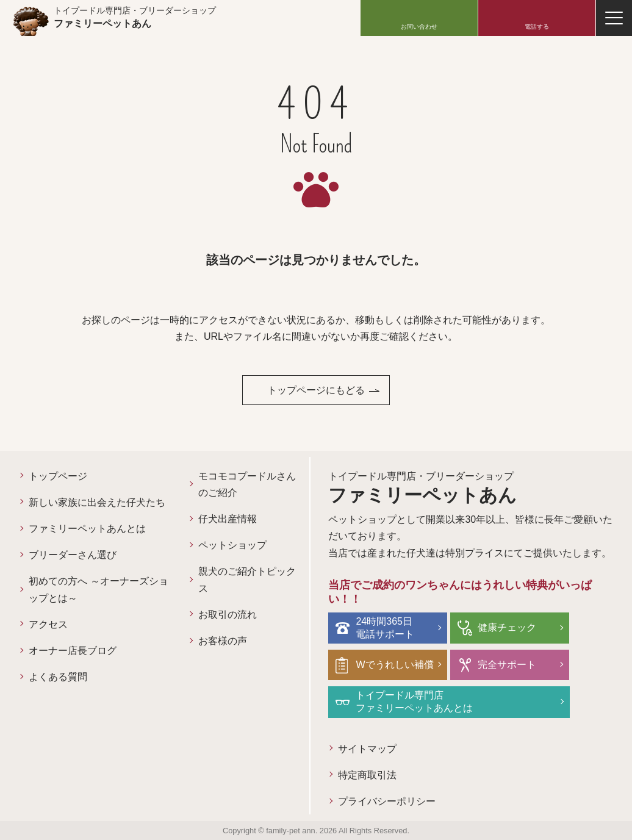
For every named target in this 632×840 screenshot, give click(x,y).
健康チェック (507, 627)
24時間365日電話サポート (385, 628)
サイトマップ (367, 749)
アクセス (48, 624)
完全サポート (507, 665)
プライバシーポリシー (387, 801)
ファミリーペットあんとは (87, 529)
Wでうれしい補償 (394, 665)
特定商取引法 (367, 775)
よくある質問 (58, 677)
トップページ (58, 476)
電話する (537, 27)
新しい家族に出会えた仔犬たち (97, 502)
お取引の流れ (228, 615)
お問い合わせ (419, 27)
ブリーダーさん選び (73, 555)
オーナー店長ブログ (73, 651)
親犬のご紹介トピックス (247, 580)
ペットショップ (232, 545)
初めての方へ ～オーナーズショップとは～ (98, 589)
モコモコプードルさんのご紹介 (247, 484)
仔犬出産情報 (228, 519)
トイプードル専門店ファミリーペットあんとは (414, 702)
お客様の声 (223, 641)
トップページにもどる (316, 390)
